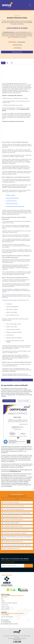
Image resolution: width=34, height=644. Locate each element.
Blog (2, 599)
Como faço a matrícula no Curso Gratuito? (13, 506)
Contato (3, 601)
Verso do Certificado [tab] (24, 401)
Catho (16, 352)
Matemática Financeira (12, 204)
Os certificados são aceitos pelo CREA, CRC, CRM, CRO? (16, 545)
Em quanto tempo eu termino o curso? (12, 516)
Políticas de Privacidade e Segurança (9, 603)
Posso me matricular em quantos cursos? (13, 509)
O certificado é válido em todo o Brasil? (12, 526)
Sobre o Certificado (5, 609)
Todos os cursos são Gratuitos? (11, 502)
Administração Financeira (12, 198)
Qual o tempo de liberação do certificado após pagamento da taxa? (17, 537)
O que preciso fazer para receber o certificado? (14, 533)
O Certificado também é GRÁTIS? (11, 523)
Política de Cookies (5, 607)
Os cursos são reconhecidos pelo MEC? (13, 520)
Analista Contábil (10, 195)
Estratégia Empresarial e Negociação (15, 206)
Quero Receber (29, 566)
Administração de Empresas (16, 296)
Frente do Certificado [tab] (9, 401)
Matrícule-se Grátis (17, 52)
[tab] (3, 63)
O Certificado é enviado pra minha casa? (13, 542)
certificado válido (16, 239)
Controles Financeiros (11, 201)
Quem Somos (4, 597)
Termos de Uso (5, 605)
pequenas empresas (19, 265)
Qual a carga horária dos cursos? (11, 548)
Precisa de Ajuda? (5, 615)
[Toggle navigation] (30, 5)
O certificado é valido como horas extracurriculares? (15, 530)
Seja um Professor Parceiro (7, 617)
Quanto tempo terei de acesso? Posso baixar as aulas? (16, 513)
